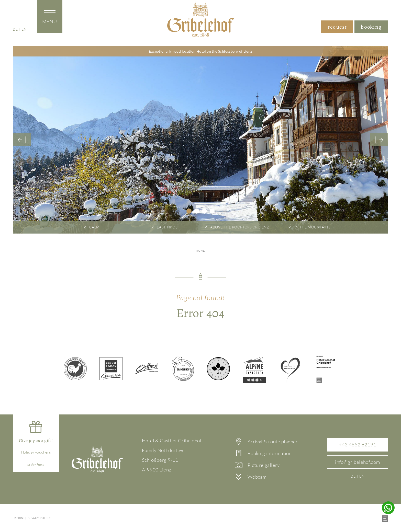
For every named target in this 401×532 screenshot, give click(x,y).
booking (371, 27)
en (24, 29)
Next (379, 140)
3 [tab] (204, 211)
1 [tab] (189, 211)
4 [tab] (212, 211)
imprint (19, 518)
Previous (22, 140)
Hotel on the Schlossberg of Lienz (224, 51)
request (337, 27)
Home (201, 251)
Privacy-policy (39, 518)
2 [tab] (197, 211)
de (15, 29)
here (36, 464)
